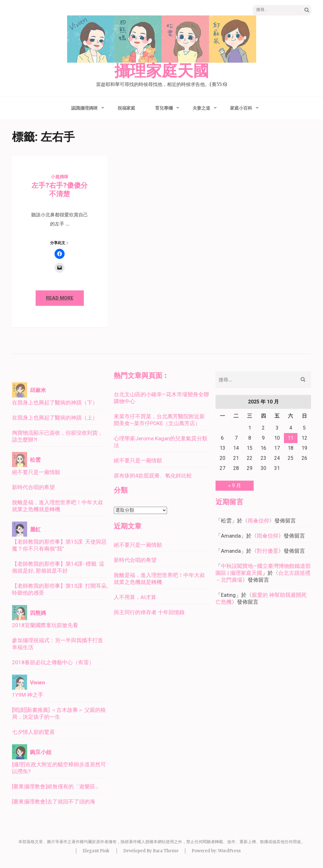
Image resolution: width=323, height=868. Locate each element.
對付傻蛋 (268, 551)
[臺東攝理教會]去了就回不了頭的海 (54, 802)
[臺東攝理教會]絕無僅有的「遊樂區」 (56, 786)
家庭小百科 (241, 108)
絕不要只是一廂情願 (36, 472)
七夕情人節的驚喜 (33, 732)
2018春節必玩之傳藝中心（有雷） (53, 662)
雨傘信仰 (258, 521)
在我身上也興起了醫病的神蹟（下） (55, 403)
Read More (60, 298)
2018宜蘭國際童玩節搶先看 (45, 625)
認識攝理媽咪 (84, 108)
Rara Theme (166, 851)
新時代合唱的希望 (33, 487)
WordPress (229, 851)
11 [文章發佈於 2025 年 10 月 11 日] (291, 438)
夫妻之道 (201, 108)
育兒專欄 (164, 108)
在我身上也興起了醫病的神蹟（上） (55, 418)
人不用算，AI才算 (135, 597)
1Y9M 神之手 (28, 695)
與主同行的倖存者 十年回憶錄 (149, 612)
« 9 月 (235, 485)
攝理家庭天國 (162, 71)
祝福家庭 (126, 108)
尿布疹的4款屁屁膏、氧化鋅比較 (153, 476)
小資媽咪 (60, 177)
